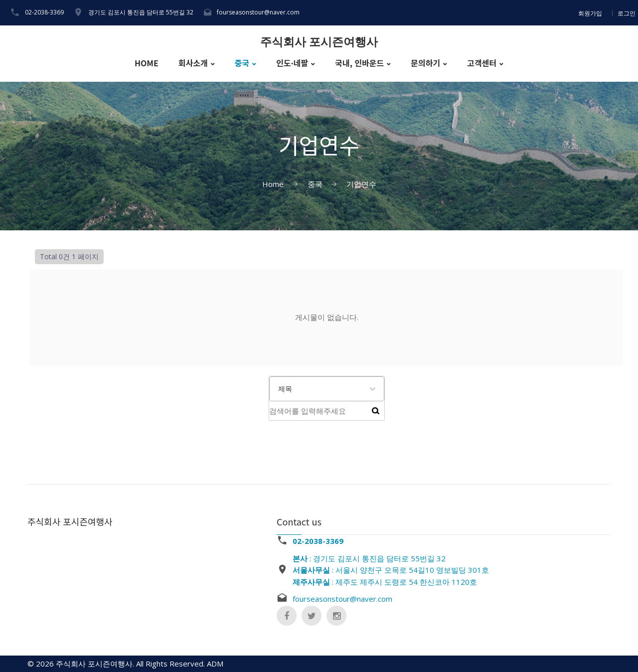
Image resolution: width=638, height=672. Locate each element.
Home (273, 184)
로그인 (627, 13)
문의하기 (425, 63)
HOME (147, 63)
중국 (242, 63)
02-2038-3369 (44, 12)
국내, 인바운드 (359, 63)
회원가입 (590, 13)
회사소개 (193, 63)
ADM (215, 664)
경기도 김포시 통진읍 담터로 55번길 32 (141, 12)
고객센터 (482, 63)
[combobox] (327, 389)
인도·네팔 (292, 63)
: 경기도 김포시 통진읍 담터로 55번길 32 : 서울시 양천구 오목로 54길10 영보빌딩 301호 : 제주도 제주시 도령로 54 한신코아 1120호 (391, 570)
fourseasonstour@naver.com (258, 12)
